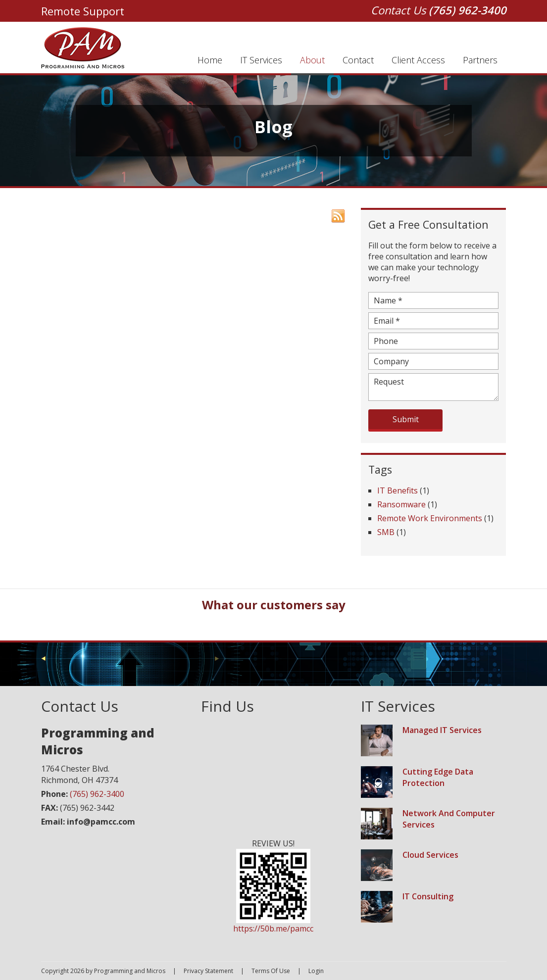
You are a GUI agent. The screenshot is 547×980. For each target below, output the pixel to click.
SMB (386, 532)
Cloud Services (430, 855)
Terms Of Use (271, 971)
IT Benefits (398, 490)
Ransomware (401, 504)
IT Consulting (428, 896)
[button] (76, 628)
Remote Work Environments (430, 518)
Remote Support (83, 11)
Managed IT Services (442, 730)
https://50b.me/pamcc (273, 929)
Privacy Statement (208, 971)
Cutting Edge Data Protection (438, 777)
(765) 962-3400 (468, 10)
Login (316, 971)
